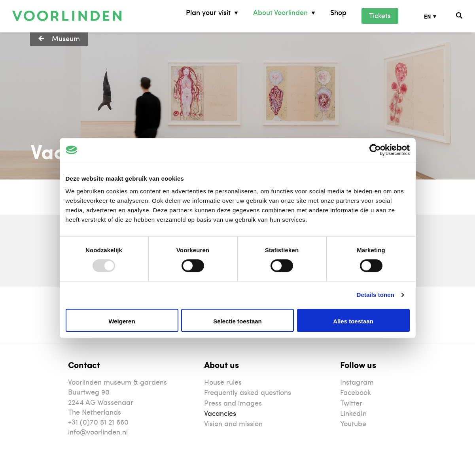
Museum (66, 38)
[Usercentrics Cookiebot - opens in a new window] (375, 150)
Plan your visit (208, 12)
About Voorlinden (280, 12)
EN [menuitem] (428, 17)
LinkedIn (353, 413)
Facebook (356, 392)
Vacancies (220, 413)
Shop (338, 12)
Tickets (380, 15)
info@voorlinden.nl (98, 432)
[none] (436, 16)
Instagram (357, 382)
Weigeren (122, 321)
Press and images (233, 403)
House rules (223, 382)
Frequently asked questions (248, 392)
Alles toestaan (353, 321)
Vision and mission (233, 423)
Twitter (351, 403)
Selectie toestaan (237, 321)
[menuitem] (436, 16)
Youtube (353, 423)
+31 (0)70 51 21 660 (98, 422)
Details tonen (376, 295)
